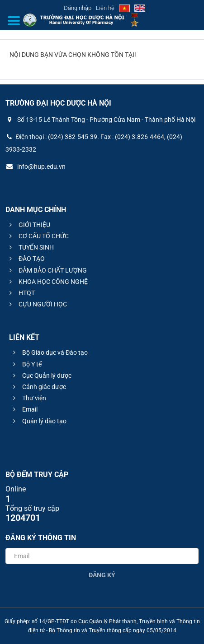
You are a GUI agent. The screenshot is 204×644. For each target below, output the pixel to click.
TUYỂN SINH (30, 247)
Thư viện (28, 398)
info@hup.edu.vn (36, 167)
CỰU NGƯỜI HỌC (37, 304)
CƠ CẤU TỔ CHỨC (38, 236)
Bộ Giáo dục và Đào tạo (49, 352)
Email (24, 409)
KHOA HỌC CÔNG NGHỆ (47, 282)
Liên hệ (105, 8)
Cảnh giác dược (38, 387)
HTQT (21, 293)
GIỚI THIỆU (28, 225)
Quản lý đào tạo (38, 421)
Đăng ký (102, 575)
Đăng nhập (78, 8)
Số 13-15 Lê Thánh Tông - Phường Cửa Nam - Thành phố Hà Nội (100, 120)
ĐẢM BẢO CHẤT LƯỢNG (47, 270)
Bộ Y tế (26, 364)
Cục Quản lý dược (41, 375)
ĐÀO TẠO (26, 259)
